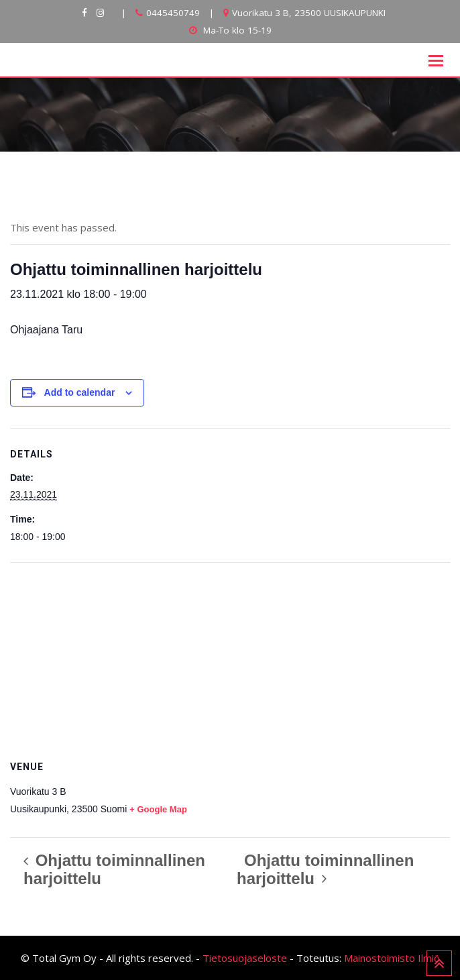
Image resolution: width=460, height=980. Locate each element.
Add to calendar (80, 392)
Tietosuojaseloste (245, 958)
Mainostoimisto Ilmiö (392, 958)
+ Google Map (158, 809)
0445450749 (173, 13)
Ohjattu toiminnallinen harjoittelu (114, 869)
